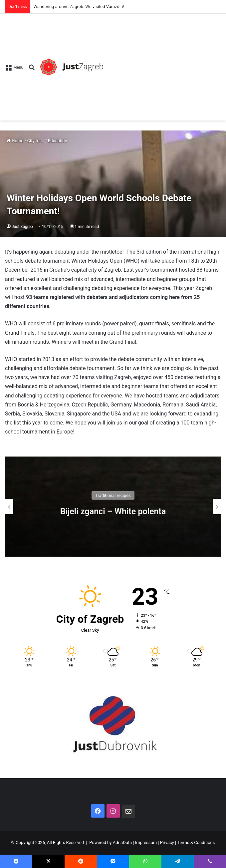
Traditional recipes (113, 495)
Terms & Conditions (196, 842)
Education (58, 141)
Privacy (167, 842)
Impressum (146, 842)
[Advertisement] (162, 64)
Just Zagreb (22, 227)
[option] (113, 507)
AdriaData (122, 842)
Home (15, 141)
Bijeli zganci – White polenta (113, 511)
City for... (36, 141)
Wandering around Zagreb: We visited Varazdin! (79, 7)
